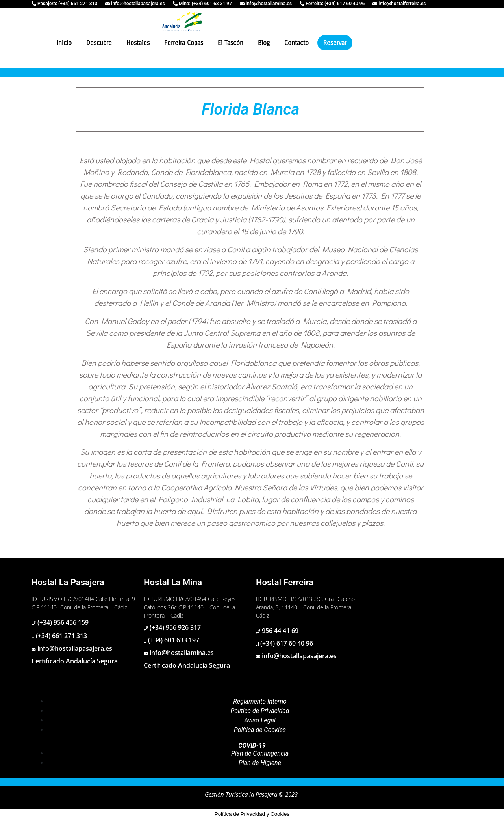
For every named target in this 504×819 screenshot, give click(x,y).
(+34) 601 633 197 (173, 640)
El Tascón (231, 43)
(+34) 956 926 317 (174, 627)
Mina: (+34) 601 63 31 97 (205, 4)
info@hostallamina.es (268, 4)
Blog (264, 43)
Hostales (138, 43)
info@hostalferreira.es (401, 4)
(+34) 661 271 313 (61, 636)
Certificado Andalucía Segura (75, 661)
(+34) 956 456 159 (62, 622)
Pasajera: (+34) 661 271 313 (67, 4)
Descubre (99, 43)
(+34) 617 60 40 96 (286, 643)
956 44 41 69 (279, 631)
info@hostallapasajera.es (137, 4)
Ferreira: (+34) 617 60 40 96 (334, 4)
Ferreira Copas (184, 43)
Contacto (296, 43)
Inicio (64, 43)
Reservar (335, 43)
